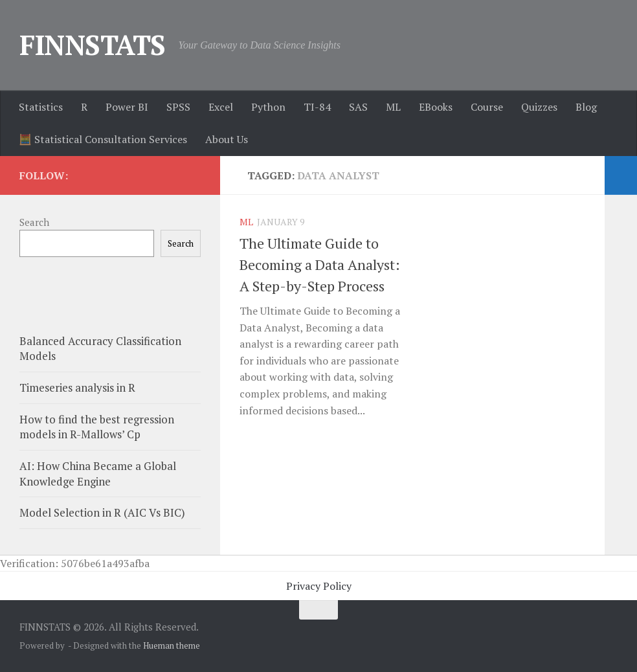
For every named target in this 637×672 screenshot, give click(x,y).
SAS (358, 107)
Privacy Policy (319, 586)
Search (34, 222)
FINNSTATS (93, 45)
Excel (221, 107)
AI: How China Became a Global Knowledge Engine (98, 474)
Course (487, 107)
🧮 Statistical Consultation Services (103, 139)
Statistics (41, 107)
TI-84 (317, 107)
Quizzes (539, 107)
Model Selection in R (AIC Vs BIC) (102, 512)
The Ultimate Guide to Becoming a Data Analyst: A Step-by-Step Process (320, 264)
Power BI (127, 107)
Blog (586, 107)
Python (268, 107)
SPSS (178, 107)
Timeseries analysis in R (77, 387)
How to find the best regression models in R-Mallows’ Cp (97, 427)
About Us (227, 139)
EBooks (436, 107)
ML (393, 107)
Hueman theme (172, 645)
